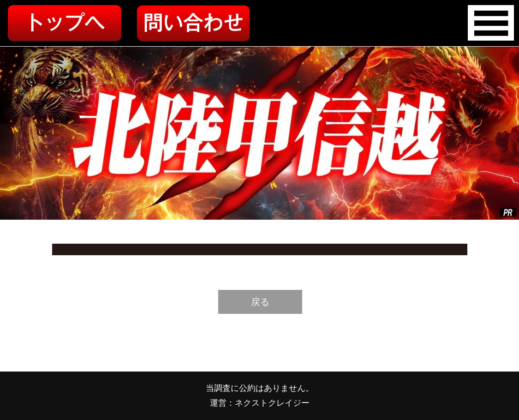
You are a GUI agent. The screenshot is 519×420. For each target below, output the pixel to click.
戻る (260, 302)
